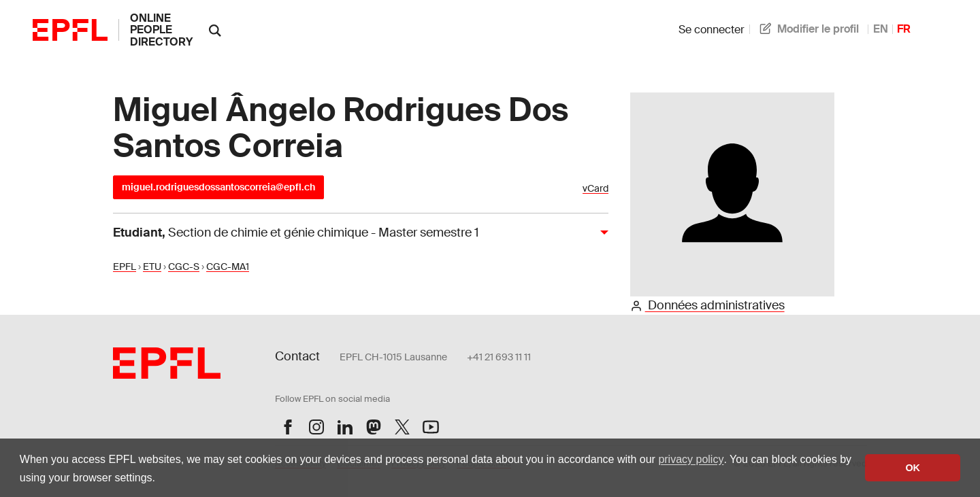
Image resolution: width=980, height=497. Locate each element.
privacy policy (691, 459)
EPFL (125, 267)
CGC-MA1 (228, 267)
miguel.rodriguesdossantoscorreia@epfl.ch (218, 187)
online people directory (161, 30)
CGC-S (184, 267)
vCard (595, 189)
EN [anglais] (881, 29)
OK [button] (913, 468)
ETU (152, 267)
